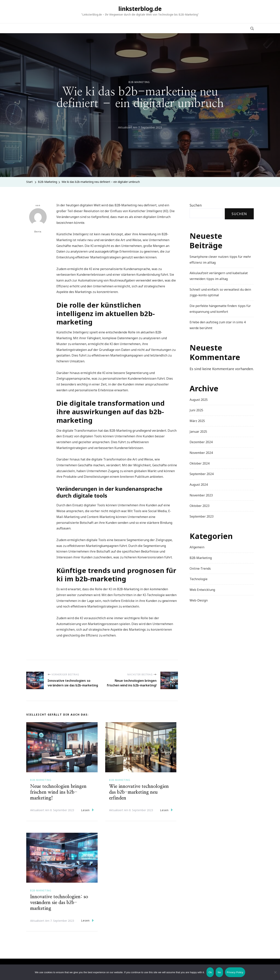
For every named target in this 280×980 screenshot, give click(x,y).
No (219, 972)
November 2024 (201, 453)
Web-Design (199, 600)
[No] (275, 975)
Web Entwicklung (202, 590)
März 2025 (197, 421)
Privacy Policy (235, 972)
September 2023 (202, 516)
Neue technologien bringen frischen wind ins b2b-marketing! (58, 792)
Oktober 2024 (199, 463)
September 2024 (202, 474)
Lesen (87, 810)
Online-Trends (200, 568)
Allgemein (197, 547)
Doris (38, 221)
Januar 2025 (198, 432)
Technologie (199, 579)
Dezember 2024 (201, 442)
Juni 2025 (196, 410)
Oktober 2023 (199, 506)
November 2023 (201, 495)
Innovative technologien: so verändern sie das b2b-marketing (59, 903)
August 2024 (199, 485)
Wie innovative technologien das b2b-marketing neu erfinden (139, 792)
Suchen (196, 205)
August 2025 (199, 400)
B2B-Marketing (139, 82)
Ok (210, 972)
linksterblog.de (140, 9)
